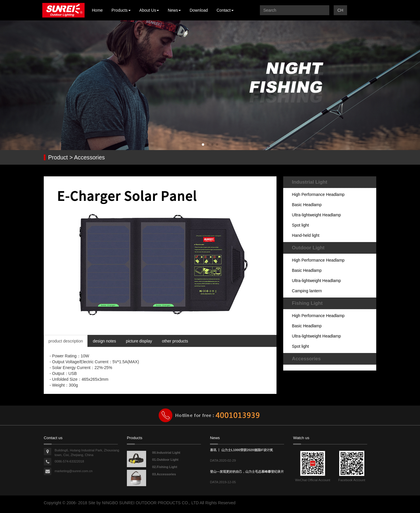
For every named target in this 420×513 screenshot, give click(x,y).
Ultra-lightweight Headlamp (316, 215)
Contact (225, 10)
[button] (203, 145)
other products (175, 341)
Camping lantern (307, 291)
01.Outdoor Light (165, 460)
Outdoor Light (308, 248)
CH (340, 10)
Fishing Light (307, 303)
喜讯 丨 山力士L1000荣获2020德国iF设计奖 (242, 450)
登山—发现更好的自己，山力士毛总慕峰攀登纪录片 (247, 472)
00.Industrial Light (166, 453)
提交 (323, 10)
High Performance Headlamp (318, 194)
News (174, 10)
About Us (149, 10)
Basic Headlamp (307, 205)
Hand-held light (306, 235)
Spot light (300, 225)
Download (199, 10)
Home (97, 10)
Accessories (306, 359)
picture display (139, 341)
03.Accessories (164, 474)
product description (66, 341)
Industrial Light (310, 182)
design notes (104, 341)
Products (121, 10)
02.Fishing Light (165, 467)
